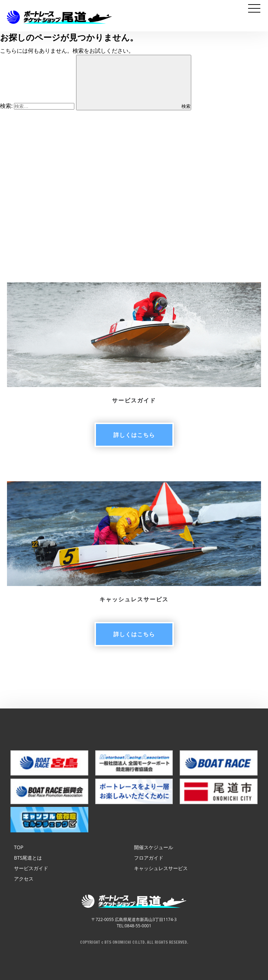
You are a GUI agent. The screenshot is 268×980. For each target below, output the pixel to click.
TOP (19, 847)
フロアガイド (149, 858)
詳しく (134, 435)
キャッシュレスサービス (161, 868)
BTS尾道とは (28, 858)
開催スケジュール (154, 847)
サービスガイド (31, 868)
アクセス (24, 879)
